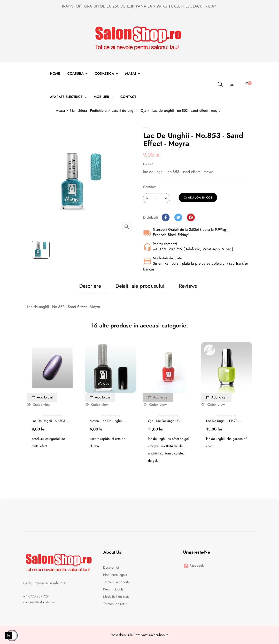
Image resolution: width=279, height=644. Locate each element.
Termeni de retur (115, 604)
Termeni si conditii (116, 582)
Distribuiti (166, 217)
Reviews (191, 286)
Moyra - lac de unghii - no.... (107, 421)
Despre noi (111, 568)
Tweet (178, 217)
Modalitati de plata (116, 597)
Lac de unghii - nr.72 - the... (223, 421)
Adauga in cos (198, 198)
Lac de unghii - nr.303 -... (51, 421)
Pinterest (191, 217)
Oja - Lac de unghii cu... (166, 421)
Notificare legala (115, 575)
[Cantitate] (157, 198)
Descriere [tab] (82, 286)
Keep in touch (113, 589)
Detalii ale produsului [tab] (137, 286)
